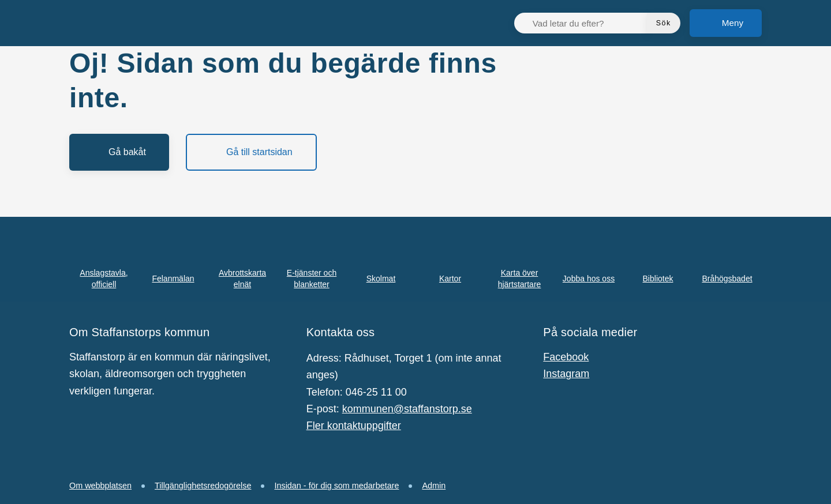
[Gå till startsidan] (251, 152)
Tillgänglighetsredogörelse (203, 486)
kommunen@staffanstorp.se (407, 409)
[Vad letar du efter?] (587, 23)
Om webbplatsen (100, 486)
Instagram (566, 374)
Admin (434, 486)
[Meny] (726, 23)
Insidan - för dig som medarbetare (336, 486)
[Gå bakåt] (119, 152)
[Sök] (664, 23)
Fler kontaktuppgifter (354, 426)
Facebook (566, 357)
